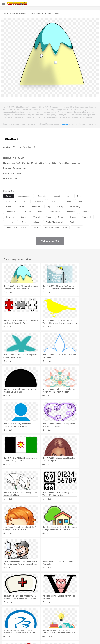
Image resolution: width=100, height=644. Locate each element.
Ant (12, 615)
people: (6, 619)
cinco (60, 217)
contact (57, 196)
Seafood (67, 627)
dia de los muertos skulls (56, 227)
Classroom (35, 623)
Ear (59, 619)
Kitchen (83, 627)
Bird (22, 615)
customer (54, 201)
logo (68, 196)
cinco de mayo (12, 212)
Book (27, 623)
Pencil (50, 623)
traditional (87, 217)
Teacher (21, 623)
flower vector (54, 212)
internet (21, 206)
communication (25, 196)
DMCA (39, 639)
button (80, 196)
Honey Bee (87, 615)
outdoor (77, 227)
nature (28, 212)
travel (49, 217)
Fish (74, 615)
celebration (36, 206)
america (85, 212)
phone (25, 201)
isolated (36, 222)
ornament (10, 217)
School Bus (67, 623)
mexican (68, 201)
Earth (46, 612)
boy (91, 619)
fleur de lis (11, 201)
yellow (36, 227)
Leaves (26, 612)
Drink (32, 627)
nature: (6, 611)
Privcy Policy (21, 639)
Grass (70, 612)
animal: (6, 615)
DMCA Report (11, 139)
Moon (84, 612)
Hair (82, 619)
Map (74, 623)
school (9, 196)
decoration (42, 196)
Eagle (61, 615)
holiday (60, 206)
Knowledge (81, 623)
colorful (36, 217)
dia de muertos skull (55, 222)
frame (9, 206)
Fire (51, 612)
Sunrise (90, 612)
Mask (13, 619)
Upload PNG (49, 639)
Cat (34, 615)
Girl (87, 619)
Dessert (26, 627)
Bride (24, 619)
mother (36, 619)
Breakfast (13, 627)
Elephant (68, 615)
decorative (71, 212)
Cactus (33, 612)
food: (5, 627)
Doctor (54, 619)
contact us (64, 124)
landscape (10, 222)
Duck (56, 615)
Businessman (45, 619)
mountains (39, 201)
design (24, 217)
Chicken (40, 615)
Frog (79, 615)
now (80, 201)
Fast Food (39, 627)
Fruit (46, 627)
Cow (46, 615)
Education (57, 623)
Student (14, 623)
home (77, 619)
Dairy (20, 627)
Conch (40, 612)
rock (72, 222)
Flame (56, 612)
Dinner (89, 627)
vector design (75, 206)
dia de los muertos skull (16, 227)
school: (6, 623)
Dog (51, 615)
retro (24, 222)
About (5, 639)
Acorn (13, 612)
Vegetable (75, 627)
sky (49, 206)
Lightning (77, 612)
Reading (43, 623)
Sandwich (58, 627)
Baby (18, 619)
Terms (12, 639)
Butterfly (28, 615)
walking (70, 619)
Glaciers (63, 612)
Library (89, 623)
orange (73, 217)
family (30, 619)
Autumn (19, 612)
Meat (51, 627)
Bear (17, 615)
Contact (31, 639)
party (40, 212)
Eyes (64, 619)
